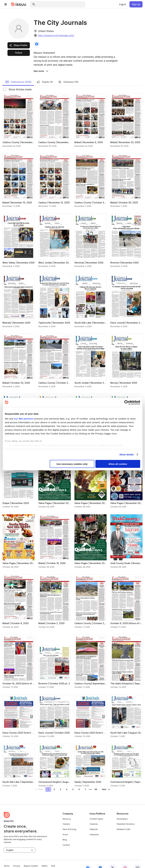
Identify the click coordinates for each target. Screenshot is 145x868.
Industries (94, 827)
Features (94, 817)
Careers (66, 817)
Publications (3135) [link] (18, 75)
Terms (7, 858)
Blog (65, 832)
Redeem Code (123, 822)
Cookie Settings (26, 862)
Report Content (31, 858)
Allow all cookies (118, 464)
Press (65, 827)
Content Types (96, 811)
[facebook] (88, 860)
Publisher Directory (126, 817)
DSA (53, 858)
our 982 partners (24, 419)
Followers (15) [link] (68, 75)
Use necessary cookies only (72, 464)
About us (67, 811)
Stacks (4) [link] (45, 75)
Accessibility (10, 862)
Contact (66, 837)
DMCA (45, 858)
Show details (127, 454)
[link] (122, 4)
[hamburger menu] (6, 4)
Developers (122, 811)
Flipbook (94, 822)
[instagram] (125, 860)
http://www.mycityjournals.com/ (56, 35)
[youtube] (138, 860)
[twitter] (113, 860)
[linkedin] (100, 860)
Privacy (17, 858)
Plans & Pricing (69, 822)
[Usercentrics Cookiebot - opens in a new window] (127, 402)
